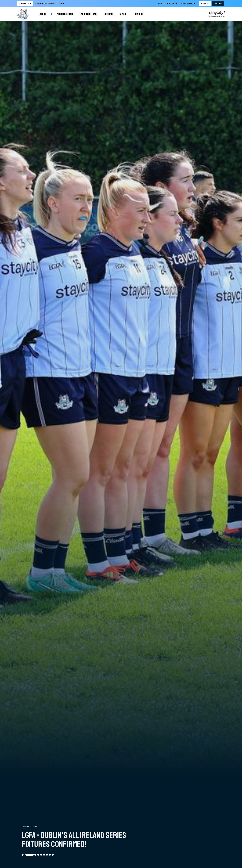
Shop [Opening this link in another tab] (62, 4)
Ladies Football (89, 14)
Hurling (108, 14)
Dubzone (218, 3)
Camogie (123, 14)
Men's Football (65, 14)
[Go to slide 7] (47, 855)
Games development (45, 4)
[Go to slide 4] (38, 855)
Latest (42, 14)
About (161, 3)
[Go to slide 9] (53, 855)
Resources (172, 3)
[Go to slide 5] (41, 855)
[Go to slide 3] (35, 855)
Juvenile (139, 14)
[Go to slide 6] (44, 855)
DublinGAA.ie (25, 4)
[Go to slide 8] (50, 855)
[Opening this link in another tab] (205, 4)
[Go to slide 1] (23, 855)
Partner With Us (188, 3)
